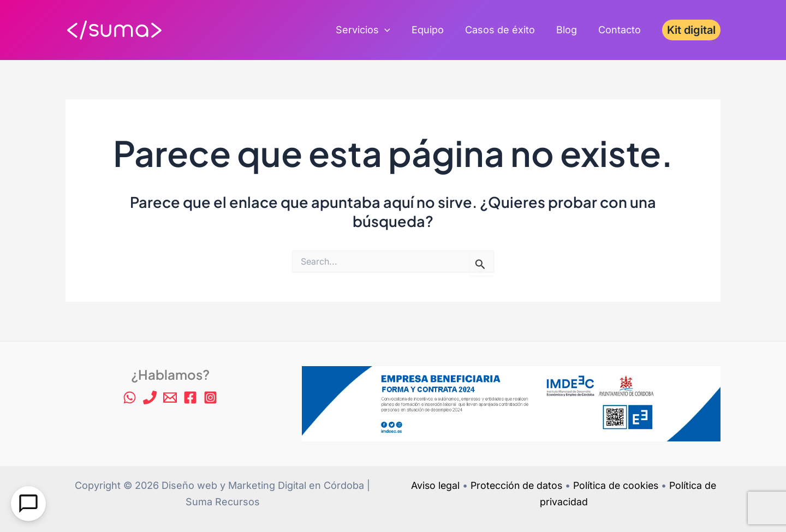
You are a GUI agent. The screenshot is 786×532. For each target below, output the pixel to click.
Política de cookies (617, 485)
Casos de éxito (504, 30)
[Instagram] (210, 397)
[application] (392, 30)
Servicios (370, 30)
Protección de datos (516, 485)
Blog (569, 30)
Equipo (433, 30)
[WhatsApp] (130, 397)
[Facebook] (190, 397)
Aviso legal (433, 485)
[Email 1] (170, 397)
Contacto (620, 30)
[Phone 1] (150, 397)
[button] (691, 30)
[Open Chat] (28, 504)
